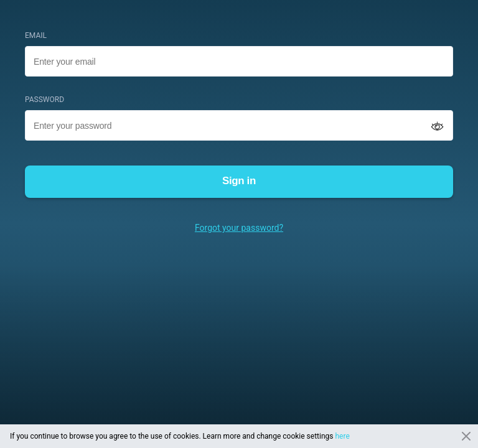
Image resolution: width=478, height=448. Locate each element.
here (342, 436)
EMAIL (36, 35)
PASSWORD (45, 100)
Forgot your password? (239, 228)
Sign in (239, 181)
